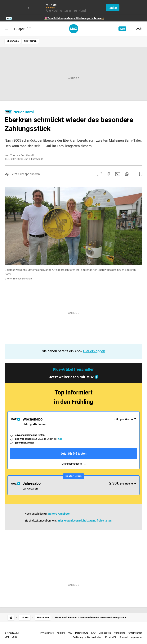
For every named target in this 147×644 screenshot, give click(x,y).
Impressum (137, 637)
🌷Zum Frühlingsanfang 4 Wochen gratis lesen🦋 (74, 18)
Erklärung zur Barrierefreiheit (88, 637)
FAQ (93, 633)
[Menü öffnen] (6, 29)
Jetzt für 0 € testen (73, 454)
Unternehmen (135, 633)
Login (139, 29)
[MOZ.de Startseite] (74, 29)
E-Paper (23, 29)
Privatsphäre (47, 633)
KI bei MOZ (111, 637)
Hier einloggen (94, 351)
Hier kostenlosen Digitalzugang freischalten (85, 521)
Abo (122, 29)
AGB (70, 633)
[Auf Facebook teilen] (109, 174)
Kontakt (124, 637)
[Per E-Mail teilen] (118, 174)
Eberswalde (13, 41)
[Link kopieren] (100, 174)
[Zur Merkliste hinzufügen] (140, 174)
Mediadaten (105, 633)
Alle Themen (30, 41)
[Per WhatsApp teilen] (127, 174)
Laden (113, 8)
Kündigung (120, 633)
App (60, 439)
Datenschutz (82, 633)
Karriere (61, 633)
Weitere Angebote (59, 514)
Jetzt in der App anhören (25, 174)
